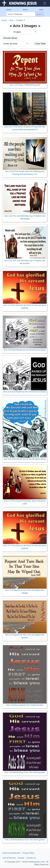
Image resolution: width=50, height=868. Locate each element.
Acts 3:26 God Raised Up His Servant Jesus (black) (25, 392)
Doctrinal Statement (11, 853)
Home (9, 10)
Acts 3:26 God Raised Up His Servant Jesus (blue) (25, 459)
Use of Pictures (9, 858)
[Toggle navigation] (45, 3)
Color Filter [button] (40, 44)
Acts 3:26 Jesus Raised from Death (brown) (25, 705)
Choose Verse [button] (10, 38)
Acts (12, 20)
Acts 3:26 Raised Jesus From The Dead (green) (25, 840)
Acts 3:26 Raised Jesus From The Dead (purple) (25, 772)
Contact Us (31, 858)
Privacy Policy (28, 853)
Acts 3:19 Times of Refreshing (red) (25, 85)
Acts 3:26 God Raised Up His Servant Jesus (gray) (25, 350)
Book (25, 10)
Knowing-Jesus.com (36, 862)
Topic (41, 10)
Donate (21, 858)
